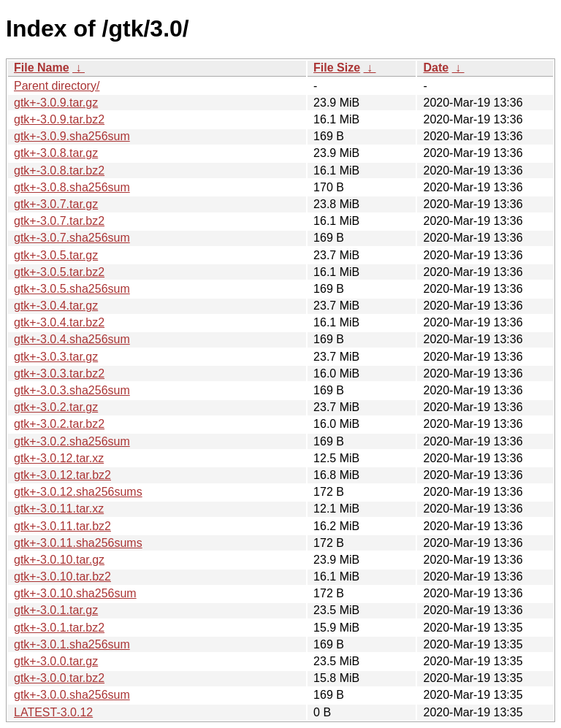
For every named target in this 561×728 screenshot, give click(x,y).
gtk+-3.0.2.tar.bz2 (59, 424)
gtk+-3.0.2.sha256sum (72, 441)
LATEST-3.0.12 (53, 712)
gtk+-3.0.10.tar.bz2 (62, 576)
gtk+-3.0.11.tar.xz (59, 509)
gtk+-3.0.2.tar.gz (56, 407)
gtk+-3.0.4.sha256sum (72, 339)
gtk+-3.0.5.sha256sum (72, 289)
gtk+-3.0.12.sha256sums (78, 492)
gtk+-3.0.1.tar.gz (56, 610)
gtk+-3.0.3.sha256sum (72, 390)
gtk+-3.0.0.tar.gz (56, 661)
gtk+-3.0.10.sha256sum (75, 593)
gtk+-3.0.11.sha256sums (78, 543)
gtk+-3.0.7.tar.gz (56, 204)
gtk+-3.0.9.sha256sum (72, 136)
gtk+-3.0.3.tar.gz (56, 357)
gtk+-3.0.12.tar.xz (59, 458)
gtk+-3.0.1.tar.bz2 (59, 628)
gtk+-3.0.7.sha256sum (72, 238)
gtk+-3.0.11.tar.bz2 (62, 526)
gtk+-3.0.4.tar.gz (56, 306)
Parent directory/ (57, 86)
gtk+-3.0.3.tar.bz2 (59, 373)
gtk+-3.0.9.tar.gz (56, 103)
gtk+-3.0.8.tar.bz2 (59, 170)
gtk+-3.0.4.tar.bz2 (59, 322)
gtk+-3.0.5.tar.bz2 (59, 272)
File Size (337, 68)
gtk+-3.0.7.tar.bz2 (59, 221)
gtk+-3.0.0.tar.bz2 (59, 678)
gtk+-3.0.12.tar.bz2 (62, 475)
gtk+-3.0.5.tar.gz (56, 255)
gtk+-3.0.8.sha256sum (72, 187)
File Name (42, 68)
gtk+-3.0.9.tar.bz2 (59, 119)
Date (436, 68)
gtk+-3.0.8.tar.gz (56, 153)
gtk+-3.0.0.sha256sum (72, 695)
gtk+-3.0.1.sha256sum (72, 644)
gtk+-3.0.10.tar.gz (59, 560)
